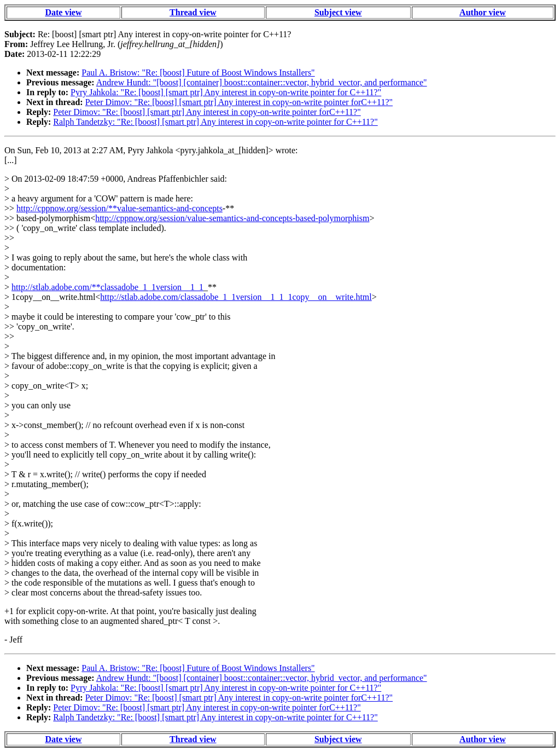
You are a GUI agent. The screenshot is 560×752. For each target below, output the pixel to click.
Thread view (193, 12)
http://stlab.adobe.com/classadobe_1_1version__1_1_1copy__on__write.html (236, 297)
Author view (483, 12)
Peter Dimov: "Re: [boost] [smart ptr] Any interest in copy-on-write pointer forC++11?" (239, 102)
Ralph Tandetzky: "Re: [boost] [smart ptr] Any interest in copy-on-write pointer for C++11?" (215, 122)
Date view (63, 12)
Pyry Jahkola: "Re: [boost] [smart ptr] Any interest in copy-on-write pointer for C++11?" (226, 92)
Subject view (338, 12)
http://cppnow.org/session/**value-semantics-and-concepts (119, 208)
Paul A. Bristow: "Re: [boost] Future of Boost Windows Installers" (198, 73)
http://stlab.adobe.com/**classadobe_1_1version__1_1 (107, 287)
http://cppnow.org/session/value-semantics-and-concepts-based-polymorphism (232, 218)
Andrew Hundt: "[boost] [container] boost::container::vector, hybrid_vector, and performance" (262, 82)
